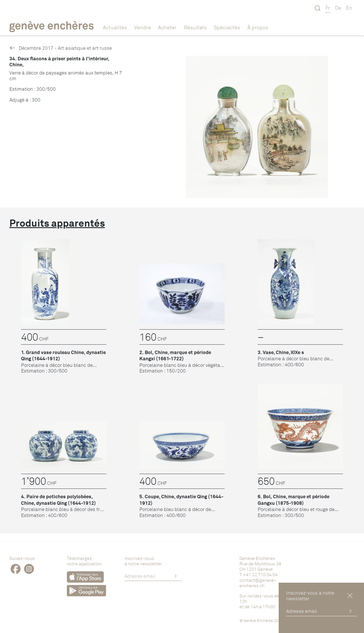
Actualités (115, 27)
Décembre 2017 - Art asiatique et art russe (61, 48)
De (338, 8)
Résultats (195, 27)
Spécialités (227, 27)
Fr (328, 8)
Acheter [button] (167, 27)
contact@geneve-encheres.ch (258, 583)
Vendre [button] (143, 27)
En (349, 8)
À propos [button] (258, 27)
